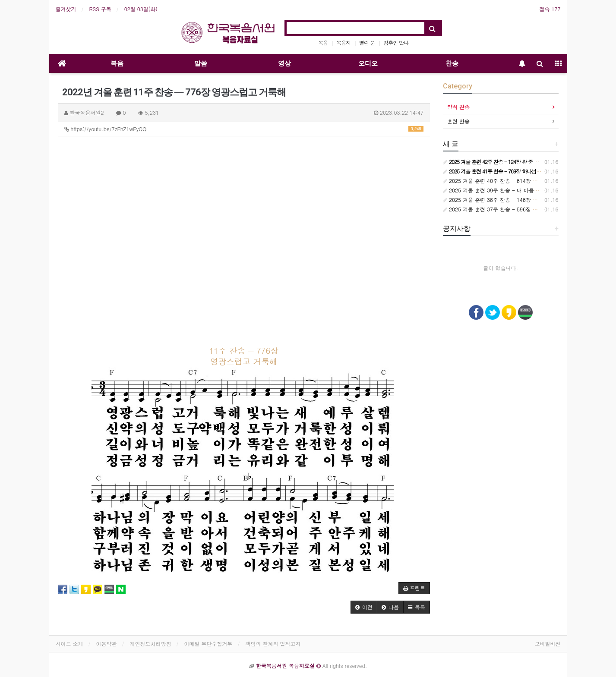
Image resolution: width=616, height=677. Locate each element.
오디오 (368, 63)
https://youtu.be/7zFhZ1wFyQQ (244, 129)
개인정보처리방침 (151, 644)
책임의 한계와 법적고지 (273, 644)
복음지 (343, 43)
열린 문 (367, 43)
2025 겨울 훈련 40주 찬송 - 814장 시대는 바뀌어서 (507, 181)
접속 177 (550, 9)
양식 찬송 (458, 107)
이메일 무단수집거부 (208, 644)
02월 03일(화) (141, 9)
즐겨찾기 (66, 9)
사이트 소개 (69, 644)
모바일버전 (548, 644)
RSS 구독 (100, 9)
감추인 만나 (396, 43)
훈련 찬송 (458, 121)
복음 (323, 43)
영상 (284, 63)
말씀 (201, 63)
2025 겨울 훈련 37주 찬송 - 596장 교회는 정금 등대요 (510, 209)
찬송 (452, 63)
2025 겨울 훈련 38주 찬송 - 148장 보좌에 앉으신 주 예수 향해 (520, 200)
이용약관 (107, 644)
